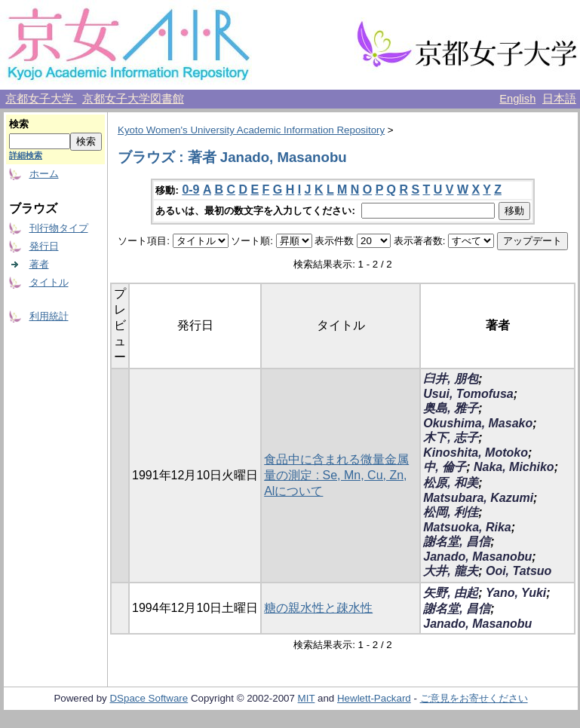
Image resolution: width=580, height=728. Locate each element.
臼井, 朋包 (451, 379)
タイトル (49, 282)
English (517, 99)
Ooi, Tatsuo (519, 571)
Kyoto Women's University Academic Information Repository (251, 130)
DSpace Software (149, 698)
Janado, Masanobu (477, 557)
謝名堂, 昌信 (457, 541)
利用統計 (49, 316)
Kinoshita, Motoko (476, 453)
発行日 (44, 246)
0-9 (190, 190)
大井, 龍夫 (451, 571)
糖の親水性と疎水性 (318, 608)
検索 (19, 124)
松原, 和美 (451, 483)
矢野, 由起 (451, 593)
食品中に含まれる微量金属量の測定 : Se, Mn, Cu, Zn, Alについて (336, 475)
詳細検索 (26, 155)
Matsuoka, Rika (467, 527)
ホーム (44, 174)
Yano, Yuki (516, 593)
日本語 (559, 99)
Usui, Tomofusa (468, 394)
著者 (39, 264)
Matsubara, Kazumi (478, 498)
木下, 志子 (451, 437)
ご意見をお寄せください (474, 698)
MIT (307, 698)
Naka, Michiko (514, 467)
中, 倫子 (445, 467)
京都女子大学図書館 (133, 99)
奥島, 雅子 (451, 408)
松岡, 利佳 (451, 512)
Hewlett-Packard (374, 698)
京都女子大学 (41, 99)
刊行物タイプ (59, 228)
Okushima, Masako (478, 423)
